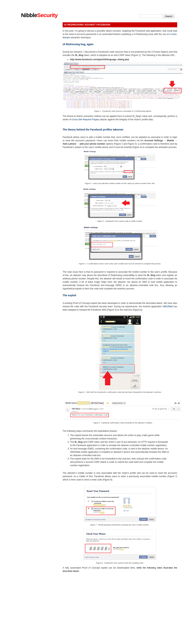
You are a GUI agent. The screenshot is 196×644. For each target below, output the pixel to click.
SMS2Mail (168, 306)
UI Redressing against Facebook (87, 25)
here (132, 568)
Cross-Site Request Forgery (86, 120)
